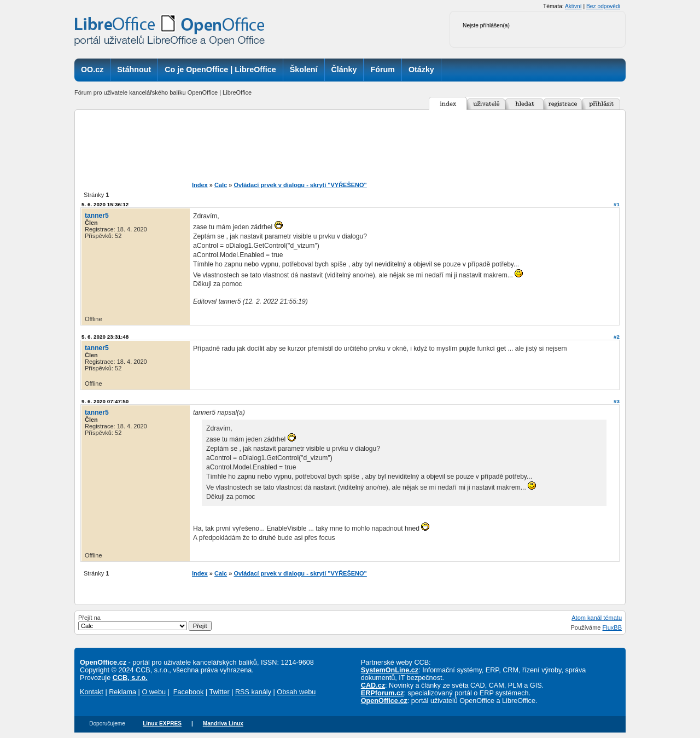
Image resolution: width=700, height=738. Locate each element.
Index (200, 185)
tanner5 (97, 216)
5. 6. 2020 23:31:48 (105, 337)
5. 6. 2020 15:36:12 (105, 204)
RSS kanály (253, 692)
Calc (221, 185)
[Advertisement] (369, 146)
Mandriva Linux (223, 724)
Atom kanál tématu (597, 618)
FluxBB (612, 627)
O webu (154, 692)
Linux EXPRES (162, 724)
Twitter (219, 692)
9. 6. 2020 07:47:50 (105, 401)
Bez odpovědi (603, 6)
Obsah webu (296, 692)
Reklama (122, 692)
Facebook (189, 692)
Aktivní (573, 6)
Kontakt (92, 692)
